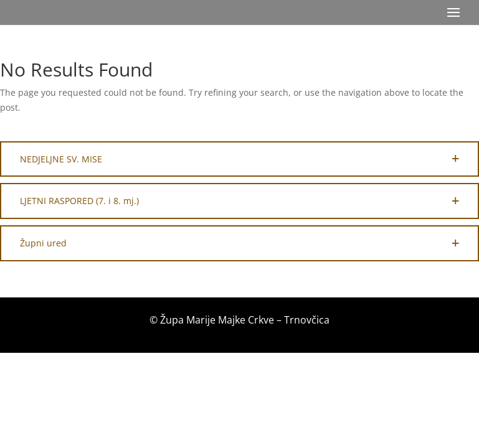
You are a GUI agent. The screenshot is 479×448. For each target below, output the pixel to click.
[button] (239, 159)
